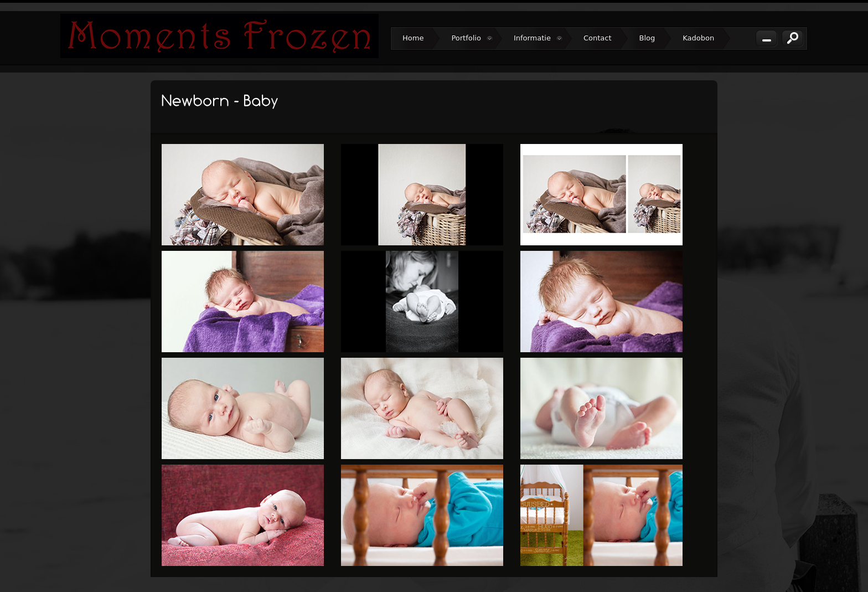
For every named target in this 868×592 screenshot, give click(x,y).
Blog (647, 38)
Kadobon (698, 38)
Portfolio (472, 38)
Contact (598, 38)
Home (413, 38)
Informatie (538, 38)
